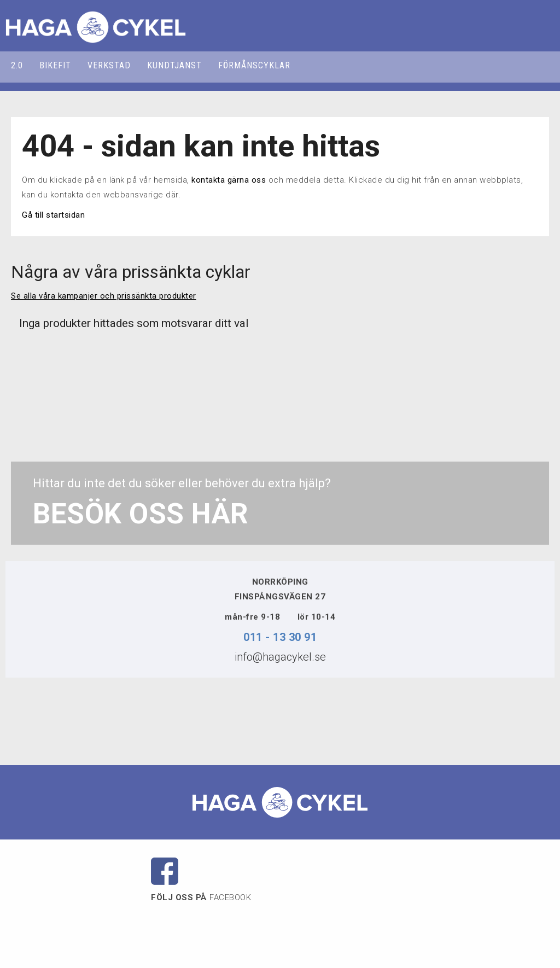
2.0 (17, 65)
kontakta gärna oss (229, 180)
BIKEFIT (55, 65)
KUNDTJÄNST (174, 65)
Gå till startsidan (53, 215)
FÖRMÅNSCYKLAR (254, 65)
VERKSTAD (109, 65)
